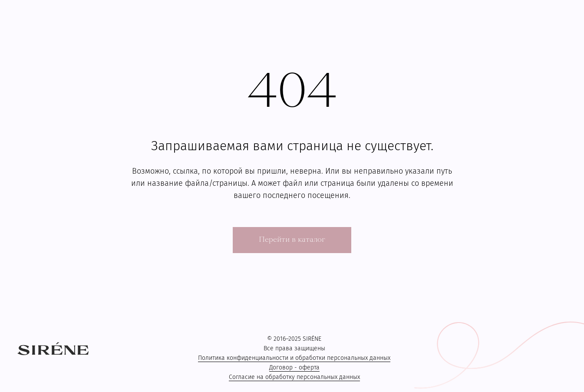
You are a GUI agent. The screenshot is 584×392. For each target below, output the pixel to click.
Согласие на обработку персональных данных (294, 377)
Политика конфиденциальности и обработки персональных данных (294, 358)
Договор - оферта (294, 367)
